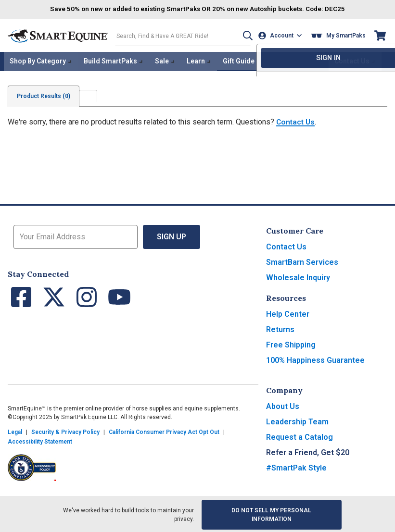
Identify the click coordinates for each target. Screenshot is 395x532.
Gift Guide (239, 61)
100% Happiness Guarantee (315, 359)
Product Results (45, 95)
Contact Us (296, 120)
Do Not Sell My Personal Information (271, 513)
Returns (280, 328)
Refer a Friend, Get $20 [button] (308, 451)
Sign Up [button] (172, 235)
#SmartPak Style (296, 466)
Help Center (288, 313)
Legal (15, 431)
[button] (244, 35)
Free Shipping (291, 343)
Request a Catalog (299, 436)
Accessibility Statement (40, 440)
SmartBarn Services (302, 261)
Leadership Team (297, 420)
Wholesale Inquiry (298, 276)
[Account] (281, 35)
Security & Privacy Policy (65, 431)
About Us (283, 405)
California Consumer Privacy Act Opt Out (164, 431)
